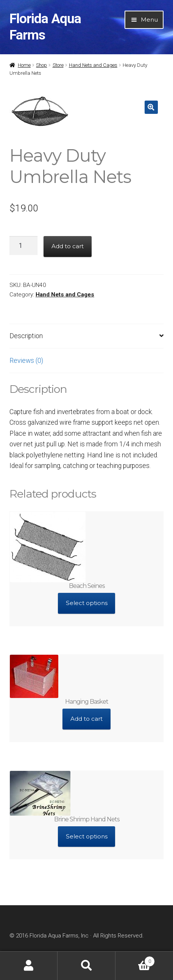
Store (58, 65)
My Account (29, 966)
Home (24, 65)
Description (26, 336)
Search (86, 966)
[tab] (86, 336)
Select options (87, 603)
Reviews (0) (26, 361)
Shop (41, 65)
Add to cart (68, 246)
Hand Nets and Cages (93, 65)
